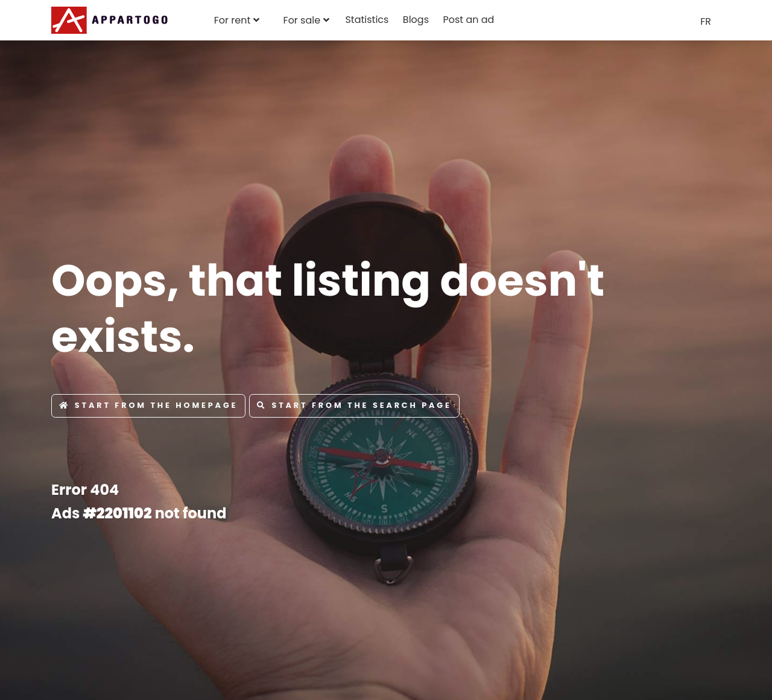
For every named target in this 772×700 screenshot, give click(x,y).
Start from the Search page (354, 405)
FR (706, 21)
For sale (302, 20)
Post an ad (468, 20)
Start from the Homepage (148, 405)
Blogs (416, 20)
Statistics (367, 20)
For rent (233, 20)
